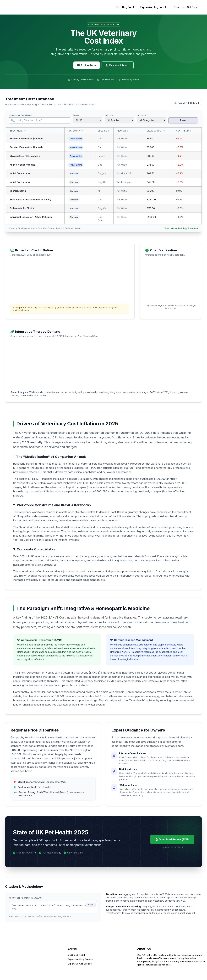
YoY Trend (182, 131)
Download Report (118, 65)
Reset (183, 120)
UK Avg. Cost (155, 131)
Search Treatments (20, 115)
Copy (91, 905)
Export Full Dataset (187, 103)
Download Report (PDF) (172, 839)
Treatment (17, 131)
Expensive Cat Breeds (187, 7)
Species (109, 115)
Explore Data (87, 65)
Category (142, 115)
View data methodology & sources (181, 228)
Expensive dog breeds (154, 7)
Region (77, 115)
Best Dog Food (125, 7)
